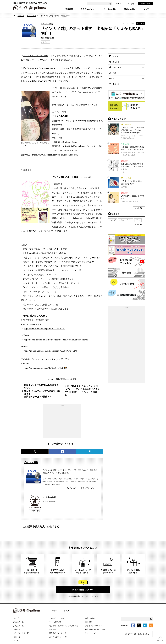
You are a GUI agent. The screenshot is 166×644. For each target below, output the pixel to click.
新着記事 (69, 9)
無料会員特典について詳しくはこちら (83, 596)
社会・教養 (117, 67)
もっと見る (139, 208)
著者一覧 (17, 637)
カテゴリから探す (109, 9)
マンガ (116, 78)
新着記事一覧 (18, 622)
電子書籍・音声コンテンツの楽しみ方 (64, 626)
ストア (146, 9)
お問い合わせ (90, 618)
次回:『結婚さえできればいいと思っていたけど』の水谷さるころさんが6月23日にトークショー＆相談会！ (82, 391)
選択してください (88, 488)
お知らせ (21, 16)
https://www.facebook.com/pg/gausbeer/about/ (54, 155)
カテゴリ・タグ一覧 (21, 633)
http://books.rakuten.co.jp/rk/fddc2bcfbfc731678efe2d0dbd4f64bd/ (55, 340)
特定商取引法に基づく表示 (95, 629)
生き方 (115, 56)
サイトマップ (90, 633)
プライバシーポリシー (94, 626)
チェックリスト (126, 220)
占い (139, 220)
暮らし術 (116, 62)
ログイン (132, 4)
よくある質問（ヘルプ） (59, 637)
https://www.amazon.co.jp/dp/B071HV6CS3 (44, 368)
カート (119, 4)
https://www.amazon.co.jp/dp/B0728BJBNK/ (44, 329)
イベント (46, 42)
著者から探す (130, 9)
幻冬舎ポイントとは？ (58, 633)
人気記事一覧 (18, 626)
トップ (16, 618)
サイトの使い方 (55, 622)
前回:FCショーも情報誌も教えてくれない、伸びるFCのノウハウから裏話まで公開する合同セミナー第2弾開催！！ (42, 391)
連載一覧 (17, 629)
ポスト (140, 23)
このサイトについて (57, 618)
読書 (115, 73)
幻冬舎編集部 (50, 497)
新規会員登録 (145, 4)
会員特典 (53, 629)
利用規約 (89, 622)
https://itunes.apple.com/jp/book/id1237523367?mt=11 (49, 351)
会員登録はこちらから (83, 590)
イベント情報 (31, 16)
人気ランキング (87, 9)
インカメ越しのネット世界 (36, 56)
